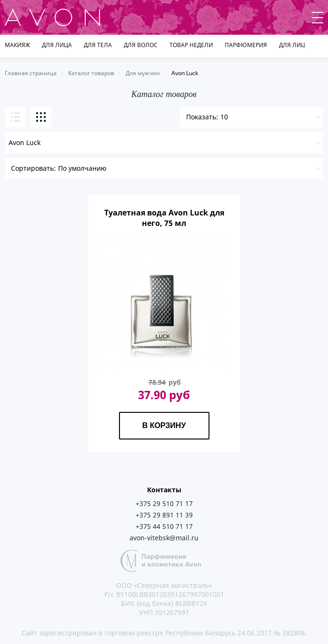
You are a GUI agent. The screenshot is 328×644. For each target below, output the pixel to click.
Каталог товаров (91, 73)
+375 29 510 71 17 (164, 503)
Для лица (57, 45)
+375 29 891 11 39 (164, 515)
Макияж (17, 45)
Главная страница (31, 73)
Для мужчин (143, 73)
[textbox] (164, 168)
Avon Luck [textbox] (25, 142)
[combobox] (164, 143)
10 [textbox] (224, 117)
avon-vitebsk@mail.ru (164, 538)
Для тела (98, 45)
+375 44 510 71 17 (164, 526)
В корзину (164, 425)
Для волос (141, 45)
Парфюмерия (246, 45)
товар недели (191, 45)
